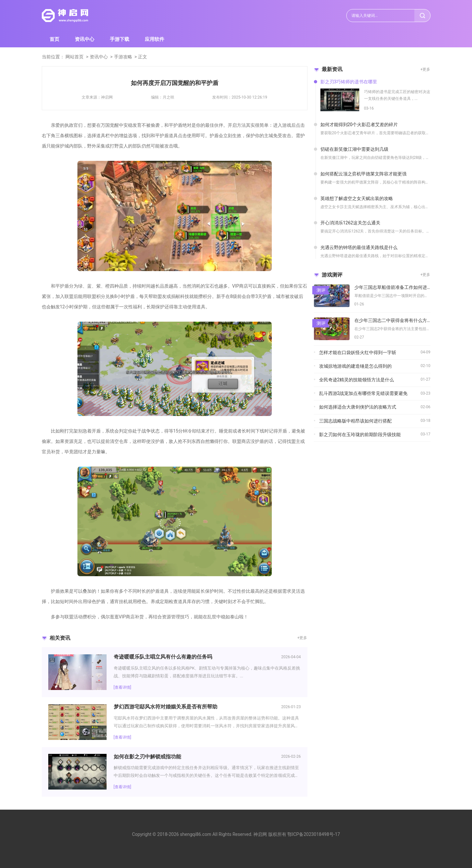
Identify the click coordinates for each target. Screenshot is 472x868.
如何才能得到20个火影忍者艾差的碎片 (359, 125)
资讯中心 (85, 39)
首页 (54, 39)
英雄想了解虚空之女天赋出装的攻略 (357, 198)
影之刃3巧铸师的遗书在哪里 (349, 82)
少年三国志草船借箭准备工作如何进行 (392, 287)
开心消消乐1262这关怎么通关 (350, 223)
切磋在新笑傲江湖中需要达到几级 (354, 149)
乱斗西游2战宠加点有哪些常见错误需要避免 (363, 393)
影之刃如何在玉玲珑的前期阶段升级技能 (360, 434)
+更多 (302, 638)
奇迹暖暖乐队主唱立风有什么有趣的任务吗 (163, 657)
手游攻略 (123, 57)
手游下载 (120, 39)
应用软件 (155, 39)
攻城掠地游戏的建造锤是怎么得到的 (355, 366)
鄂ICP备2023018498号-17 (314, 834)
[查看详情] (122, 687)
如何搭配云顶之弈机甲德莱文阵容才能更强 (363, 174)
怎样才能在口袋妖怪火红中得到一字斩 (358, 352)
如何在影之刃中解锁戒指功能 (147, 757)
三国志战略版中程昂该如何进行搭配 (355, 421)
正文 (143, 57)
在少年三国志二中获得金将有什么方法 (392, 320)
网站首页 (75, 57)
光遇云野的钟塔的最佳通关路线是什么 (359, 247)
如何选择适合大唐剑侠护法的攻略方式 (358, 407)
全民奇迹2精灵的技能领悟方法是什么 (357, 380)
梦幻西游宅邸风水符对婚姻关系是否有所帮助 (166, 707)
